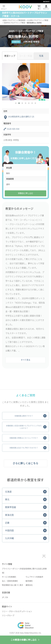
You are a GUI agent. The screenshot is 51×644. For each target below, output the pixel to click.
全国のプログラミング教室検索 (14, 20)
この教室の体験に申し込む (26, 640)
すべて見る (26, 360)
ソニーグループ (8, 615)
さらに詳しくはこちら (26, 463)
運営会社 (29, 585)
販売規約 (29, 581)
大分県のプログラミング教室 (38, 20)
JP (3, 597)
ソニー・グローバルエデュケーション (17, 611)
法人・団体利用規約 (10, 581)
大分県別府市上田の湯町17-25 (21, 117)
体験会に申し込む (26, 193)
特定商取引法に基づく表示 (13, 585)
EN (7, 597)
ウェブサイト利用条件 (34, 577)
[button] (16, 103)
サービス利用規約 (9, 577)
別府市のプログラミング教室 (14, 23)
